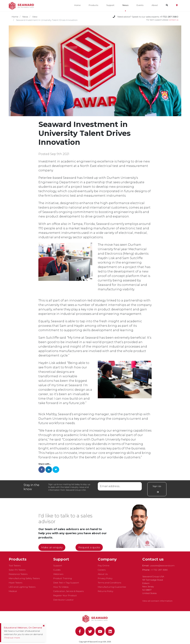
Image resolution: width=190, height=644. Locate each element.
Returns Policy (105, 591)
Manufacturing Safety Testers (24, 578)
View (35, 17)
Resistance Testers (18, 574)
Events (140, 5)
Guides (57, 570)
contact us (174, 20)
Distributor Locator (63, 600)
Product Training (63, 578)
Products (93, 5)
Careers (102, 570)
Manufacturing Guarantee (112, 587)
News (125, 5)
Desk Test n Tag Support (66, 583)
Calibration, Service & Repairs (68, 591)
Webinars (58, 574)
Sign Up (157, 489)
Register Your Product (65, 595)
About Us (103, 574)
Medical (13, 591)
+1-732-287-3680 (159, 570)
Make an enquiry (52, 547)
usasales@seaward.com (162, 565)
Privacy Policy (105, 578)
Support (110, 5)
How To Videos (61, 587)
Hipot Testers (15, 583)
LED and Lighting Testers (22, 587)
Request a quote (89, 547)
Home (77, 5)
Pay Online (104, 565)
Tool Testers (15, 565)
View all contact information (157, 601)
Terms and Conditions (109, 583)
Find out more (12, 638)
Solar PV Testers (17, 570)
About (155, 5)
